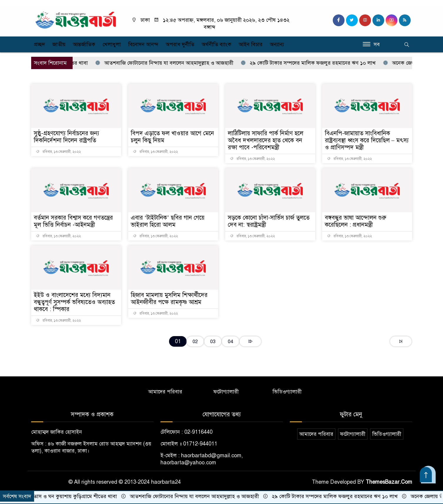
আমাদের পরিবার (165, 392)
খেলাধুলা (112, 44)
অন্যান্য (277, 44)
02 (195, 342)
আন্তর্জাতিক (84, 44)
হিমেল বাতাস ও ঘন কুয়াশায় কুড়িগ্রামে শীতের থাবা (66, 496)
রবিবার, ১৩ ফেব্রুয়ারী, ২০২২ (58, 152)
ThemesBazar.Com (389, 482)
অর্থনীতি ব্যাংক (217, 44)
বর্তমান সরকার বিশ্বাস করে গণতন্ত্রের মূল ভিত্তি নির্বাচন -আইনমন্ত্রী (73, 221)
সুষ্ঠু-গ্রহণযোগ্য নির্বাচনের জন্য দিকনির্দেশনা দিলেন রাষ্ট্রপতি (66, 137)
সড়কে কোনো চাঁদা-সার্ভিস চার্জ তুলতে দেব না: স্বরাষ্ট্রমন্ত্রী (269, 221)
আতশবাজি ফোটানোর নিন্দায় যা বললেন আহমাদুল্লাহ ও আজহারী (168, 63)
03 (213, 342)
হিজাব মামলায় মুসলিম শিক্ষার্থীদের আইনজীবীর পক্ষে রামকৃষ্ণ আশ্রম (169, 299)
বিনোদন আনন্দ (143, 44)
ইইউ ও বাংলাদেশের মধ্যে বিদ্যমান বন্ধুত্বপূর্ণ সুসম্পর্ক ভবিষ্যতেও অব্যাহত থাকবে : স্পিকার (74, 302)
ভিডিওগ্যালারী (287, 392)
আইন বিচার (251, 44)
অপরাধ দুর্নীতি (180, 44)
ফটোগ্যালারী (226, 392)
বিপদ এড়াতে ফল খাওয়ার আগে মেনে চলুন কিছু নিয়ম (172, 137)
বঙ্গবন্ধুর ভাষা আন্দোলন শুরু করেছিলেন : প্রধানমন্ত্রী (356, 221)
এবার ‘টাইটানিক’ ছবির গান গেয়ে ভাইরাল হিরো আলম (168, 221)
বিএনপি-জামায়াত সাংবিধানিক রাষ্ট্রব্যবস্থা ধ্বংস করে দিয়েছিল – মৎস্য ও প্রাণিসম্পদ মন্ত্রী (367, 140)
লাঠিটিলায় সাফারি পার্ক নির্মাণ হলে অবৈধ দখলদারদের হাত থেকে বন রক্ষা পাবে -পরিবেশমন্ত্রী (266, 140)
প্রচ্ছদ (40, 44)
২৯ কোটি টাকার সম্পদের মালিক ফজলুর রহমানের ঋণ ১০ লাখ (311, 63)
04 (230, 342)
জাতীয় (59, 44)
